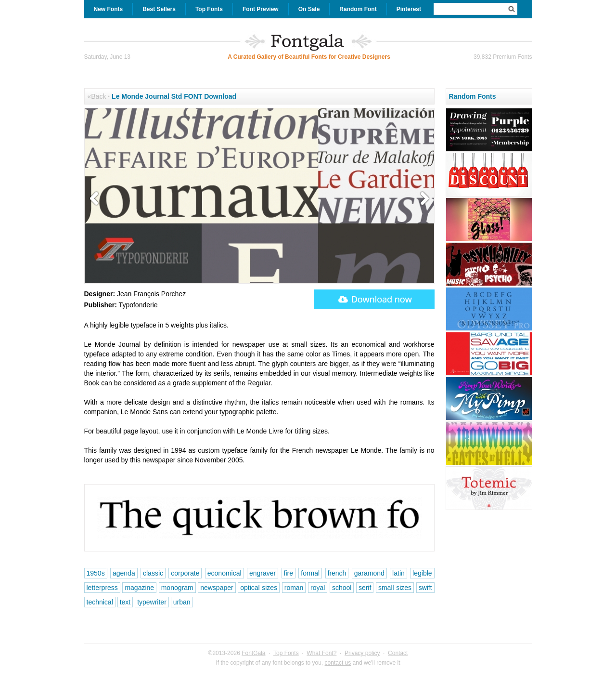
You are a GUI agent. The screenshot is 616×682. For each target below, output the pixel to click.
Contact (398, 653)
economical (225, 573)
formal (310, 573)
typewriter (152, 602)
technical (100, 602)
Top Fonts (209, 9)
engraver (263, 573)
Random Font (358, 9)
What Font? (321, 653)
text (125, 602)
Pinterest (409, 9)
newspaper (217, 588)
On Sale (309, 9)
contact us (338, 663)
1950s (96, 573)
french (337, 573)
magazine (139, 588)
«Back (97, 96)
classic (153, 573)
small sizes (395, 588)
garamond (369, 573)
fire (289, 573)
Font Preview (261, 9)
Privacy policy (362, 653)
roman (294, 588)
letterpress (102, 588)
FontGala (253, 653)
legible (422, 573)
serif (365, 588)
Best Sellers (159, 9)
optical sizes (259, 588)
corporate (185, 573)
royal (318, 588)
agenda (124, 573)
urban (182, 602)
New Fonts (109, 9)
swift (425, 588)
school (342, 588)
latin (398, 573)
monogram (177, 588)
